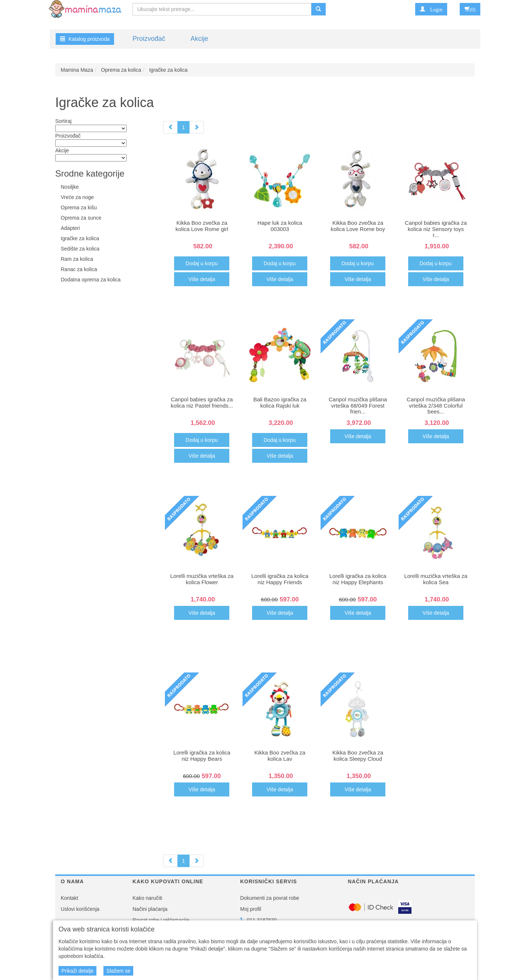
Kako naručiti (147, 898)
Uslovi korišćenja (80, 909)
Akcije (199, 39)
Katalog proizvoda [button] (85, 39)
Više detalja (202, 279)
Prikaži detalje (77, 971)
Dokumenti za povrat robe (270, 898)
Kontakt (69, 898)
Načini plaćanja (150, 909)
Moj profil (251, 909)
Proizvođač (149, 39)
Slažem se (118, 971)
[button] (431, 9)
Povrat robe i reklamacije (161, 920)
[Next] (197, 127)
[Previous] (170, 127)
